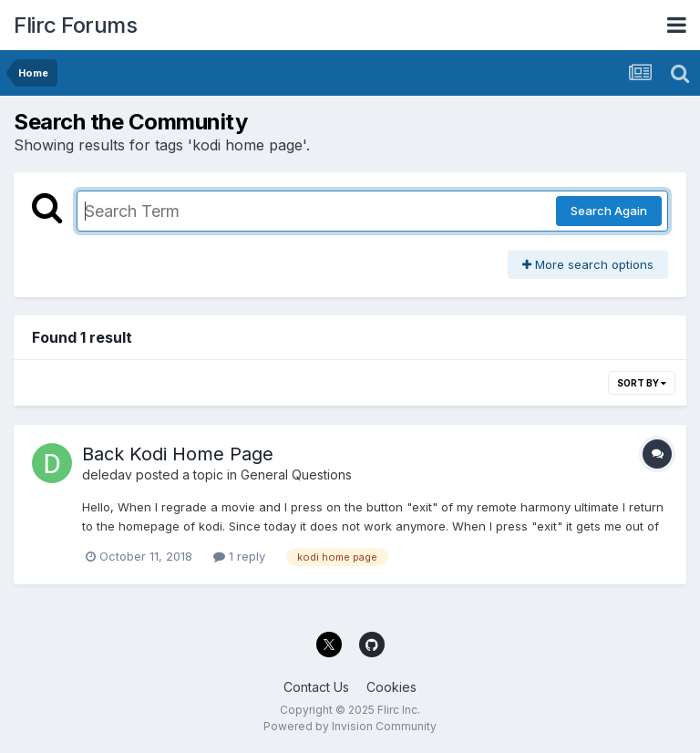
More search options (588, 264)
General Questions (296, 474)
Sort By (642, 383)
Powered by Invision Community (350, 726)
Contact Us (316, 687)
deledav (107, 474)
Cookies (391, 687)
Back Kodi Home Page (178, 454)
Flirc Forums (75, 25)
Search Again (609, 211)
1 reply (239, 556)
